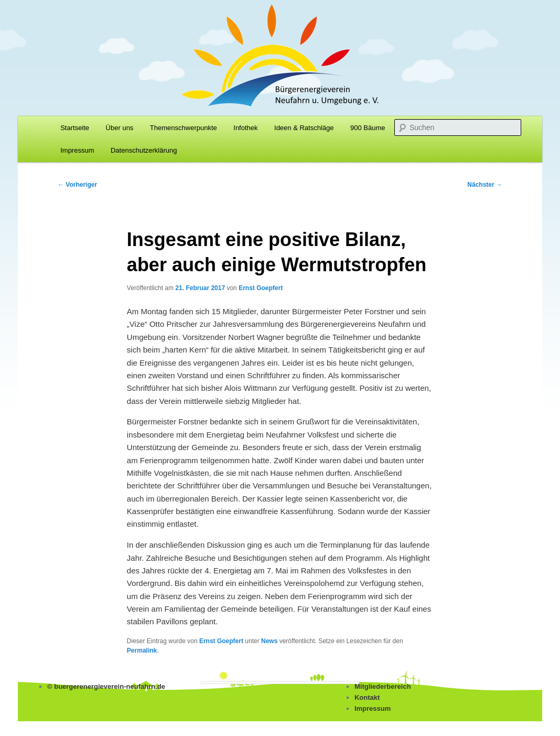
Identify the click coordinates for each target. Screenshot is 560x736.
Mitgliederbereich (383, 686)
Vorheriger (77, 185)
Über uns (120, 128)
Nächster (485, 185)
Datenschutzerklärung (144, 150)
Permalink (142, 650)
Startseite (75, 128)
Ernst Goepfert (261, 288)
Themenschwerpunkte (184, 128)
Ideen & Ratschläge (304, 128)
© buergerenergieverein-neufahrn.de (106, 686)
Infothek (245, 128)
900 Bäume (368, 128)
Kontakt (367, 697)
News (269, 641)
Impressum (77, 150)
